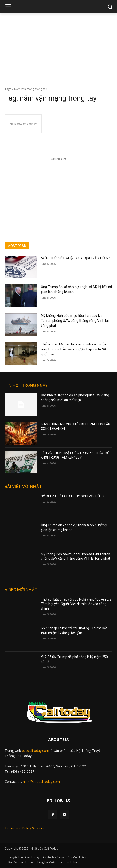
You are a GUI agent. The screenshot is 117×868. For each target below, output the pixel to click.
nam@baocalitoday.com (41, 782)
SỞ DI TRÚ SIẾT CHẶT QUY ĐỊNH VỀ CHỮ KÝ (75, 258)
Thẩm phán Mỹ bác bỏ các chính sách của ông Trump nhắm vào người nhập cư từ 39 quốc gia (73, 349)
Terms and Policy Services (25, 828)
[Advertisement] (58, 49)
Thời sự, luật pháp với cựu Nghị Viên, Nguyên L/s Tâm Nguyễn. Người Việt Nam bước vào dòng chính (76, 604)
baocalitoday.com (36, 751)
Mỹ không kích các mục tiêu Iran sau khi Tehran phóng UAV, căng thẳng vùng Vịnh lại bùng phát (75, 321)
